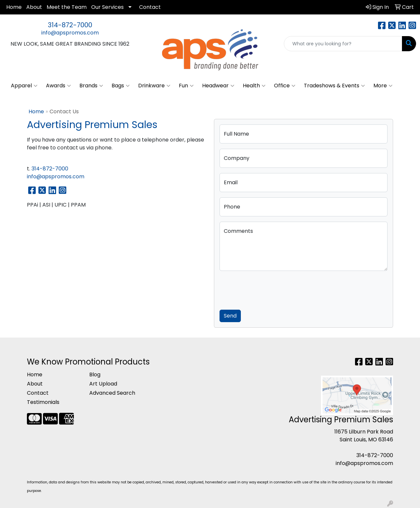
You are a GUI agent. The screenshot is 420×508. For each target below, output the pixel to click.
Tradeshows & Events (334, 86)
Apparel (24, 86)
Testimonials (43, 402)
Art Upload (103, 384)
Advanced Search (112, 393)
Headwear (218, 86)
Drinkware (154, 86)
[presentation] (269, 289)
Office (285, 86)
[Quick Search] (343, 44)
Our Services (107, 7)
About (34, 7)
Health (254, 86)
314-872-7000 (70, 25)
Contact (150, 7)
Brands (91, 86)
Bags (121, 86)
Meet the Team (67, 7)
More (383, 86)
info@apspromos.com (70, 33)
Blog (95, 375)
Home (14, 7)
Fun (186, 86)
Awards (58, 86)
